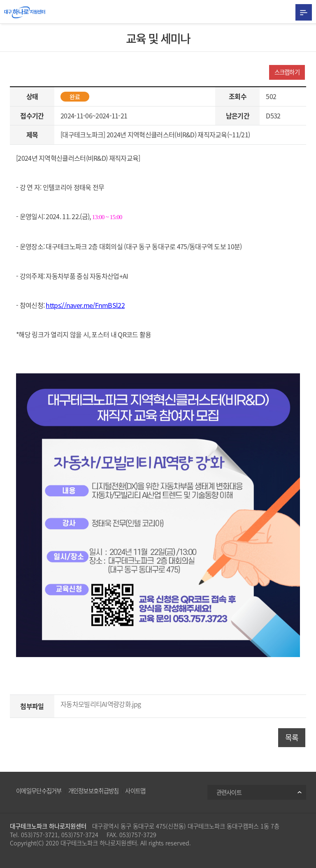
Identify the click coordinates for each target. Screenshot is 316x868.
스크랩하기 (287, 72)
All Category (304, 12)
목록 (292, 737)
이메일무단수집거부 (39, 791)
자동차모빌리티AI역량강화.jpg (101, 704)
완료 (75, 97)
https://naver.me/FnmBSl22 (85, 305)
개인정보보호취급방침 (94, 791)
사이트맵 (135, 791)
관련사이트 (229, 792)
